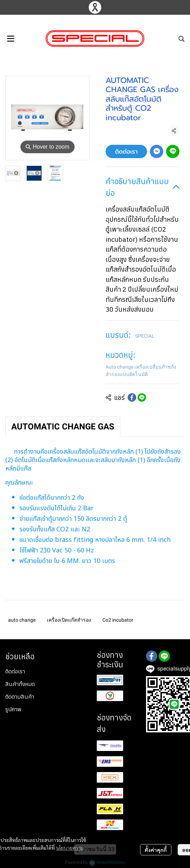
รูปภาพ (13, 709)
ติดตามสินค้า (20, 697)
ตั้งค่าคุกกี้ (156, 850)
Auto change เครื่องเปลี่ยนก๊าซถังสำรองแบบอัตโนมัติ (141, 371)
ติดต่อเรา (126, 151)
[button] (182, 39)
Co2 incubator (118, 620)
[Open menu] (11, 39)
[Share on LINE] (142, 397)
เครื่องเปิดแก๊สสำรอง (69, 620)
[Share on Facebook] (132, 397)
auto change (22, 620)
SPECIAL (145, 336)
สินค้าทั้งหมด (20, 684)
